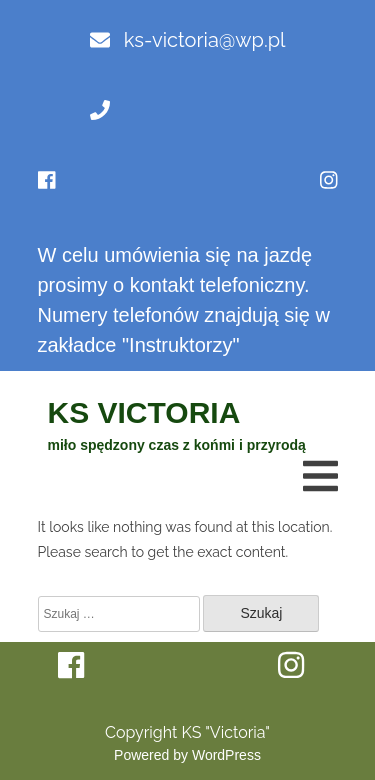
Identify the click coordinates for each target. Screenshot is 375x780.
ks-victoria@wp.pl (188, 40)
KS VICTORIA (144, 412)
